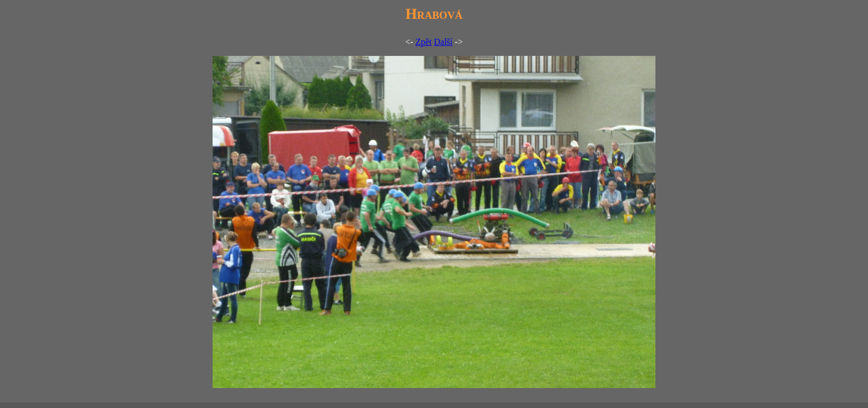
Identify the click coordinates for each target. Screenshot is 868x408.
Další (443, 42)
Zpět (423, 42)
